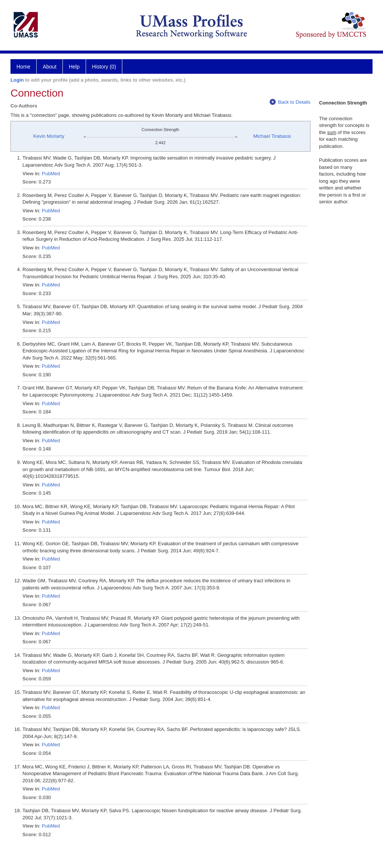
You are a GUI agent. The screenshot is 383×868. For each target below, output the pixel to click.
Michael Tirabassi (272, 136)
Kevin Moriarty (49, 136)
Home (23, 67)
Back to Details (290, 102)
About (50, 67)
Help (74, 67)
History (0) (104, 67)
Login (17, 80)
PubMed (51, 174)
